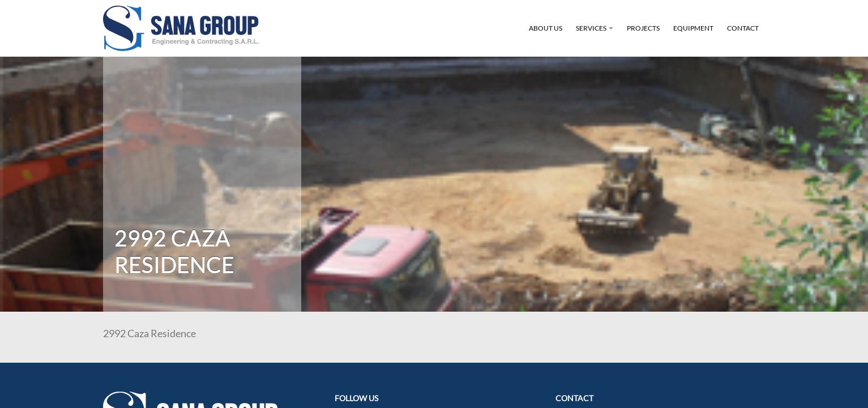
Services (596, 35)
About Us (546, 28)
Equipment (693, 28)
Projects (643, 28)
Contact (743, 28)
